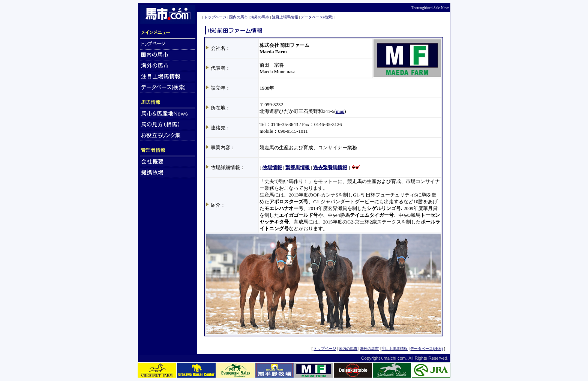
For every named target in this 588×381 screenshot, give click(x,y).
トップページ (215, 17)
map (340, 111)
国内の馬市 (238, 17)
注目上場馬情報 (285, 17)
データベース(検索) (317, 17)
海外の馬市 (260, 17)
